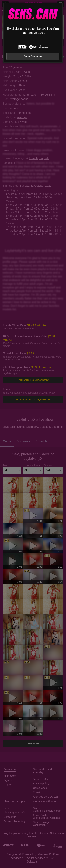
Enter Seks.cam (33, 56)
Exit (33, 40)
